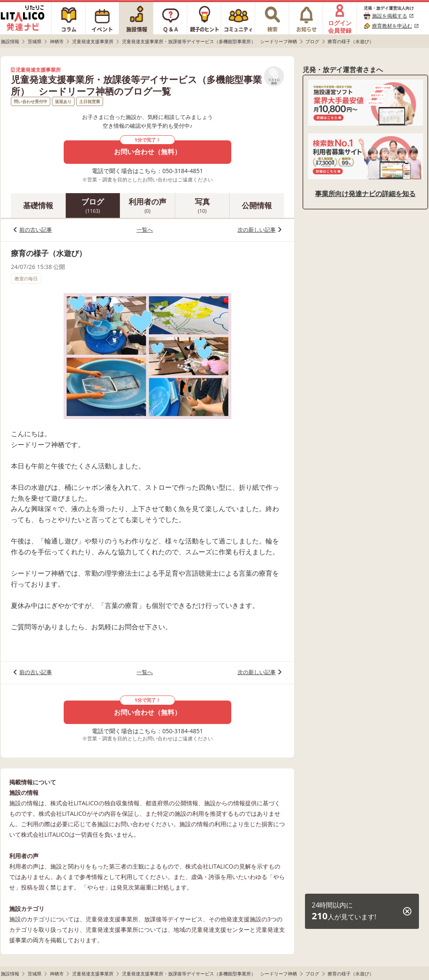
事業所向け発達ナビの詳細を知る (365, 194)
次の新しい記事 (257, 230)
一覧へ (145, 230)
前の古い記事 (36, 230)
